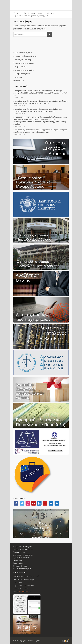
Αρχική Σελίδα (18, 16)
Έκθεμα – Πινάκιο (20, 67)
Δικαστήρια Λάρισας (22, 60)
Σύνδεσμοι (18, 77)
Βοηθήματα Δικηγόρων (23, 53)
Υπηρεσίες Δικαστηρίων (24, 63)
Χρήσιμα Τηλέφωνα (22, 74)
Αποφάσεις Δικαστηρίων (24, 70)
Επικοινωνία (19, 81)
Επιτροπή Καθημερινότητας (25, 56)
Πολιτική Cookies (20, 566)
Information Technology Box (65, 640)
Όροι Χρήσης (19, 563)
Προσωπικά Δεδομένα (22, 569)
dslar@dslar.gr (25, 592)
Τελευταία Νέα (21, 86)
